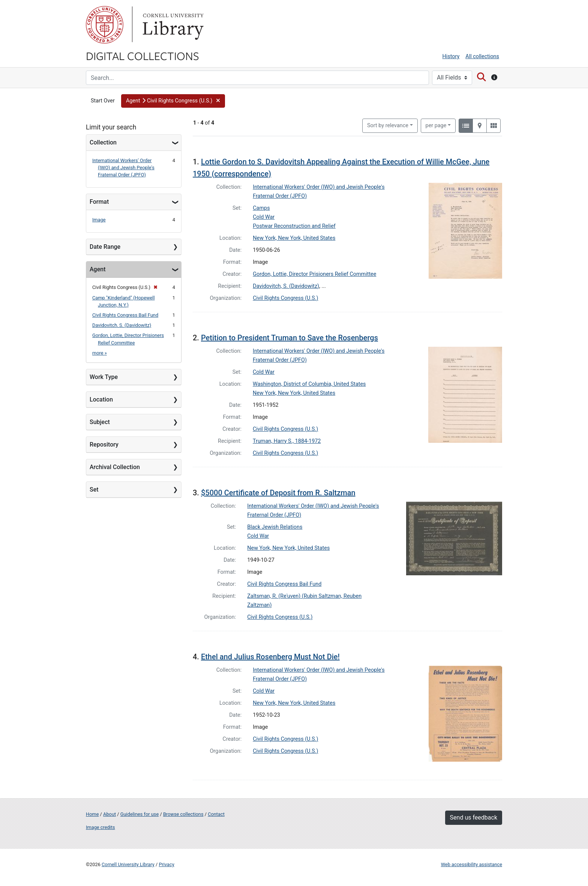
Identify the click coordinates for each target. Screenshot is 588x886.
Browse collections (183, 814)
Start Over (103, 101)
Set (94, 490)
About (109, 814)
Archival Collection (115, 467)
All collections (482, 56)
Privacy (166, 864)
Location (101, 399)
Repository (104, 445)
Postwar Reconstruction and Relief (294, 226)
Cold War (264, 217)
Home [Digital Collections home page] (92, 814)
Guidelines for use (139, 814)
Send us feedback (474, 818)
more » (100, 353)
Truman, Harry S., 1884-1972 (287, 441)
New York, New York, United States (294, 238)
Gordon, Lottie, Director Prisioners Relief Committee (314, 274)
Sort (388, 126)
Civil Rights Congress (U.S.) (285, 298)
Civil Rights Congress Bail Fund (125, 315)
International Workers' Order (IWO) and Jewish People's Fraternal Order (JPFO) (123, 168)
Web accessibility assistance (472, 864)
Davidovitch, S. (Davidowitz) (122, 325)
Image (99, 220)
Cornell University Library (128, 864)
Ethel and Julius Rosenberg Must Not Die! (270, 657)
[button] (173, 101)
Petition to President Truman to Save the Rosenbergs (289, 338)
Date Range (105, 247)
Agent (97, 269)
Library (172, 25)
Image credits (100, 827)
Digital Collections (142, 56)
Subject (100, 422)
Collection (103, 142)
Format (99, 202)
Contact (216, 814)
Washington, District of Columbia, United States (309, 384)
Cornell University (105, 25)
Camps (261, 208)
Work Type (104, 377)
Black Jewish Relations (275, 527)
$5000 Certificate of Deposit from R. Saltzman (278, 493)
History (451, 56)
